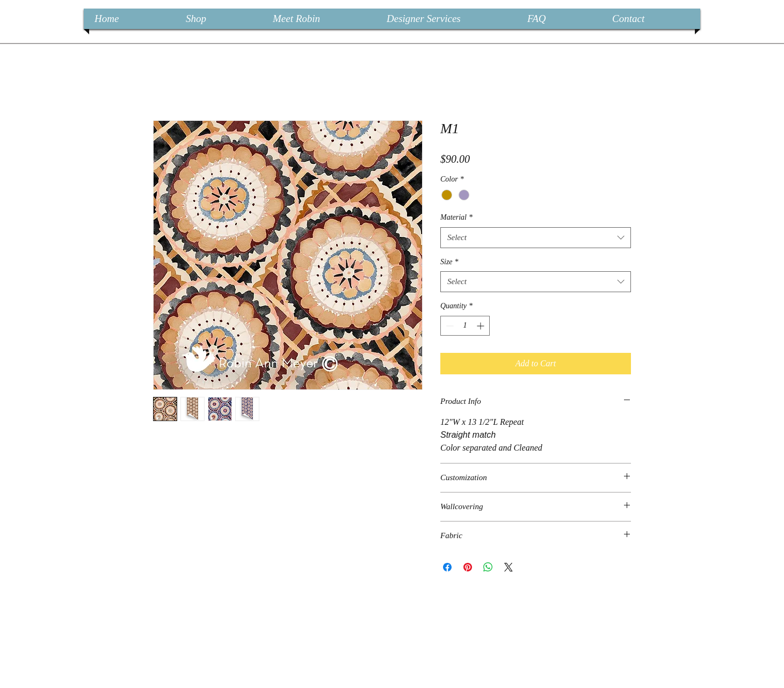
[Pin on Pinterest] (468, 567)
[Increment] (481, 326)
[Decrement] (449, 326)
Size (449, 262)
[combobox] (536, 238)
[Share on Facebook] (447, 567)
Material (456, 217)
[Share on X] (509, 567)
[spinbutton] (465, 326)
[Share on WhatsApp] (488, 567)
